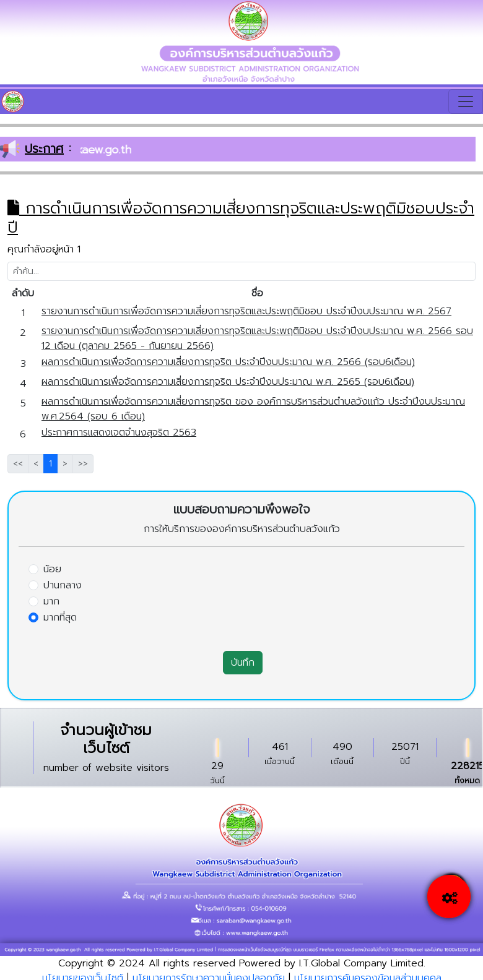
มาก (51, 601)
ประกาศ (44, 148)
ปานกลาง (63, 585)
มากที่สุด (60, 617)
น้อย (52, 569)
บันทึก (243, 663)
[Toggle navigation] (466, 101)
